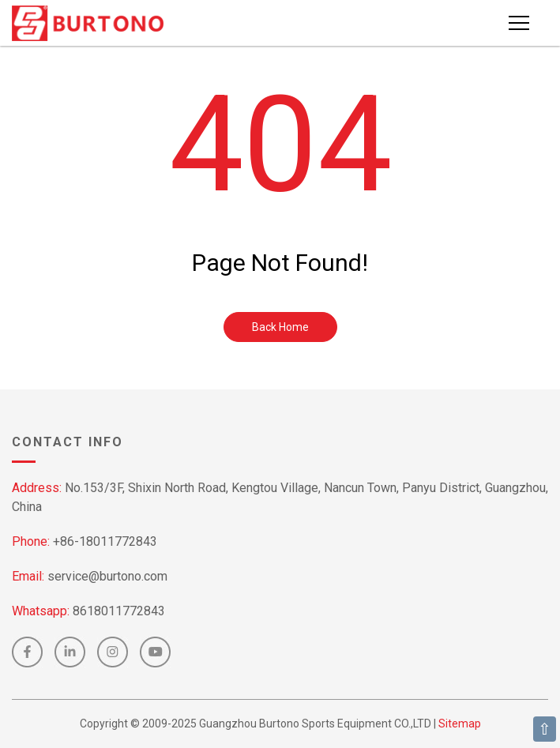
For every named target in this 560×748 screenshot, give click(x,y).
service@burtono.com (107, 576)
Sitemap (460, 724)
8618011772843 (119, 611)
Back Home (280, 327)
